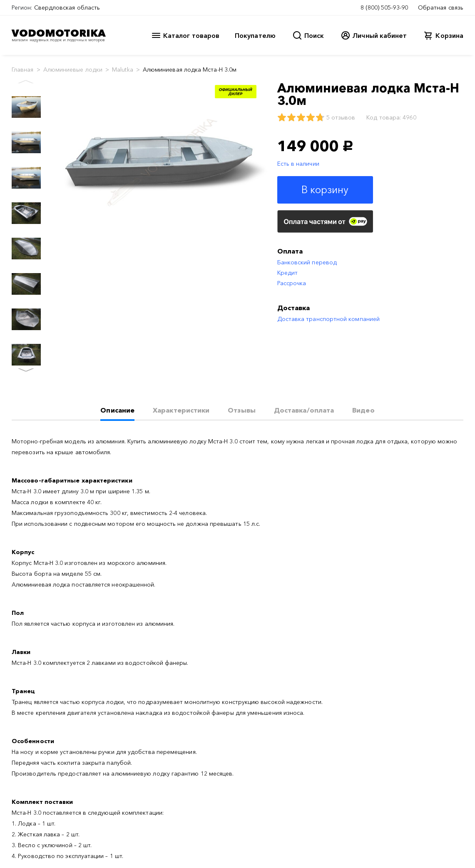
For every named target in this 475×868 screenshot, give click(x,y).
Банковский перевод (307, 262)
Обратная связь (441, 7)
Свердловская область (67, 7)
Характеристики (181, 410)
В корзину (325, 190)
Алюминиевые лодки (73, 70)
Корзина (449, 35)
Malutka (123, 70)
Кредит (287, 273)
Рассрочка (292, 283)
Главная (23, 70)
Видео (363, 410)
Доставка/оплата (304, 410)
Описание (117, 410)
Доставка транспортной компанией (328, 319)
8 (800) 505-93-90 (384, 7)
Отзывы (241, 410)
